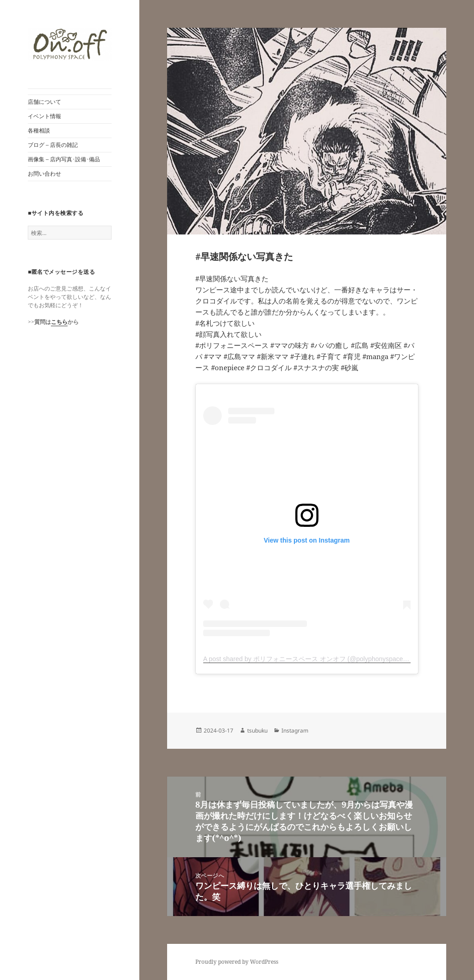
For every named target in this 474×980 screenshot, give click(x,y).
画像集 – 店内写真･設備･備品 (64, 159)
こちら (59, 322)
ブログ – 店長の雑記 (53, 145)
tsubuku (257, 730)
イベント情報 (44, 116)
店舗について (44, 102)
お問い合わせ (44, 174)
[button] (70, 44)
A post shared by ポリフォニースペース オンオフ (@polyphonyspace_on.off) (314, 659)
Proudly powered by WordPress (237, 962)
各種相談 (39, 130)
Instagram (295, 730)
